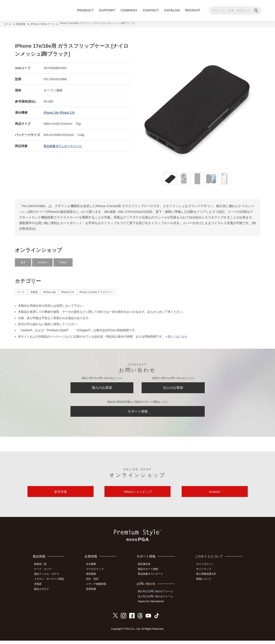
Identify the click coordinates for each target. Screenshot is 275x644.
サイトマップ (205, 574)
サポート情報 (138, 413)
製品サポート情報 (150, 574)
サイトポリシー (207, 569)
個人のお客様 (102, 387)
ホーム (8, 23)
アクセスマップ (97, 574)
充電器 (40, 588)
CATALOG (172, 10)
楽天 (23, 260)
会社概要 (94, 569)
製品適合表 (146, 569)
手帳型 (34, 290)
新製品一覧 (42, 569)
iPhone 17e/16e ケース (43, 23)
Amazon (42, 260)
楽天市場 (60, 496)
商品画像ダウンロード (152, 579)
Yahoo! (63, 260)
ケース (21, 290)
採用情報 (94, 593)
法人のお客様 (173, 387)
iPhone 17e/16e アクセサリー (96, 290)
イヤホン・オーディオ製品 (51, 584)
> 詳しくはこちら (177, 335)
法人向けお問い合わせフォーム (158, 601)
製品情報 (21, 23)
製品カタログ (43, 593)
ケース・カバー (45, 574)
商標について (205, 584)
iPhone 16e (52, 111)
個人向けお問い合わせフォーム (158, 596)
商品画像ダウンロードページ (64, 144)
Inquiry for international (153, 605)
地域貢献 (94, 579)
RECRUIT (193, 10)
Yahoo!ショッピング (137, 496)
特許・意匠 (95, 584)
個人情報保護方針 (208, 579)
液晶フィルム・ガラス (48, 579)
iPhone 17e (68, 111)
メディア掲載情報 (99, 588)
